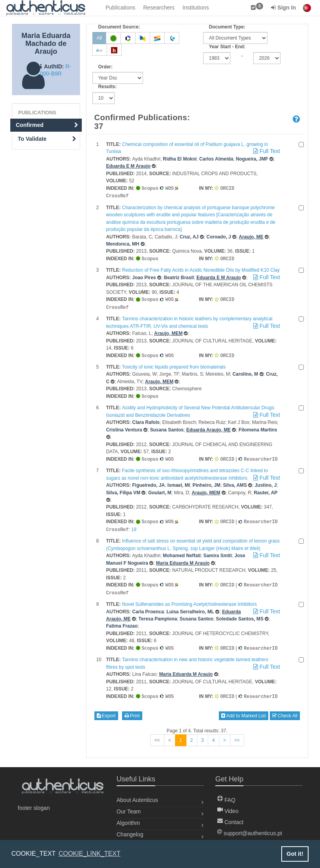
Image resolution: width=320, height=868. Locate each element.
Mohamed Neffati (182, 552)
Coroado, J (219, 236)
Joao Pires (144, 276)
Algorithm (128, 823)
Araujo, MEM (168, 331)
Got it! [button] (295, 854)
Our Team (129, 811)
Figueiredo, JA (149, 482)
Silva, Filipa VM (123, 490)
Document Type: (227, 27)
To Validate (47, 139)
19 (134, 526)
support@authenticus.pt (250, 833)
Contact (230, 822)
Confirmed (47, 125)
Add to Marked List (244, 710)
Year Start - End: (227, 47)
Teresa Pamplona (158, 614)
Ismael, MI (179, 482)
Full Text (266, 151)
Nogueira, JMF (252, 159)
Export (106, 710)
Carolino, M (246, 372)
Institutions (196, 8)
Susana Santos (167, 427)
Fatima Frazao (122, 621)
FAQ (226, 800)
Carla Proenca (148, 607)
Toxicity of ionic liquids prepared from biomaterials (174, 365)
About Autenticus (137, 800)
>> (237, 735)
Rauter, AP (265, 490)
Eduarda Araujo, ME (208, 427)
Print (132, 710)
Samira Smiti (218, 552)
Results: (108, 87)
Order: (105, 67)
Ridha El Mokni (180, 159)
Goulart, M (160, 490)
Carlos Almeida (216, 159)
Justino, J (266, 482)
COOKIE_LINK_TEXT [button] (89, 854)
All (99, 38)
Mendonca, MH (123, 243)
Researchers (159, 8)
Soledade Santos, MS (240, 614)
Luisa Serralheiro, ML (190, 607)
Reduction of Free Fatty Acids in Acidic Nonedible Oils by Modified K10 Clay (201, 269)
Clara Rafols (146, 420)
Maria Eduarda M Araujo (183, 559)
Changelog (130, 834)
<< (157, 735)
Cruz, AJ (189, 236)
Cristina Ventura (124, 427)
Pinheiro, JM (206, 482)
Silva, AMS (235, 482)
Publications (120, 8)
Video (228, 811)
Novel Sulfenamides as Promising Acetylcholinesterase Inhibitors (189, 599)
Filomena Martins (258, 427)
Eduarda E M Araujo (129, 166)
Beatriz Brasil (179, 276)
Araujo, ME (251, 236)
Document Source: (119, 27)
